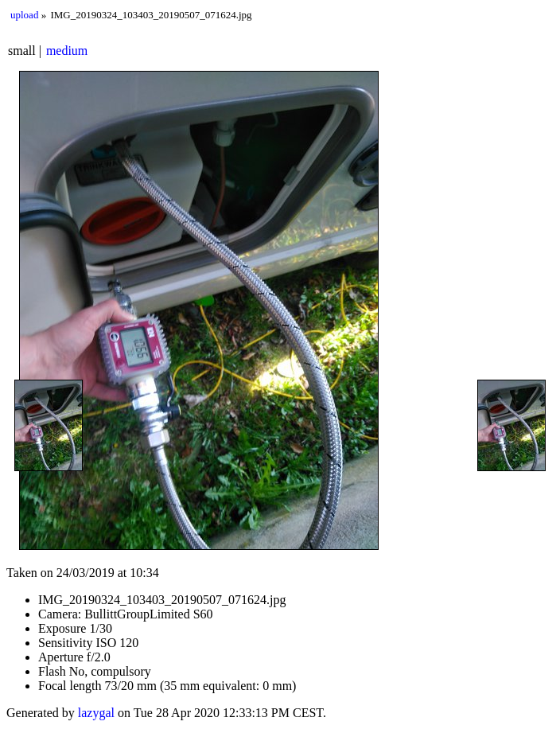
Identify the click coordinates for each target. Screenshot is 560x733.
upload (24, 15)
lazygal (96, 713)
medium (67, 51)
